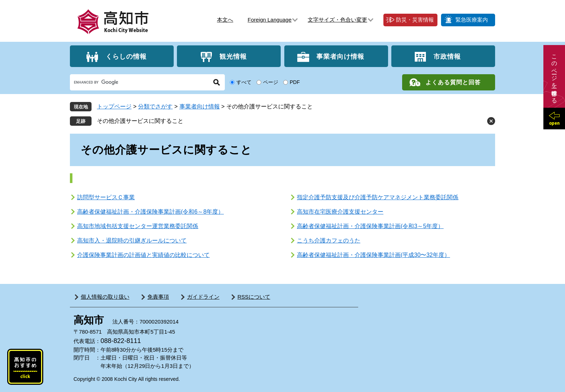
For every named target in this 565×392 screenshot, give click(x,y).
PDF (295, 82)
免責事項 (158, 297)
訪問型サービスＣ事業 (106, 197)
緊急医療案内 (472, 20)
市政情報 (447, 56)
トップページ (114, 106)
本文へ (225, 20)
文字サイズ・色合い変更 (337, 20)
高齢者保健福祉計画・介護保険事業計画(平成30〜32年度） (373, 255)
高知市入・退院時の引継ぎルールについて (132, 240)
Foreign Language (270, 20)
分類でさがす (155, 106)
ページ (271, 82)
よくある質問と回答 (453, 82)
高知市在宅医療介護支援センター (340, 212)
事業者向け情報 (340, 56)
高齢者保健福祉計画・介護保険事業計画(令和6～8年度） (150, 212)
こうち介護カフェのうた (329, 240)
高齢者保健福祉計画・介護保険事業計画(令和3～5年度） (370, 226)
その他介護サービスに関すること (140, 121)
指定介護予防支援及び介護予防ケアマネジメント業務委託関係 (378, 197)
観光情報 (233, 56)
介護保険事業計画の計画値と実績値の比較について (143, 255)
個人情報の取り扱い (105, 297)
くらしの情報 (126, 56)
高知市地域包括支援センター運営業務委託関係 (138, 226)
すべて (244, 82)
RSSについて (254, 297)
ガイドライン (203, 297)
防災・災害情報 (415, 20)
